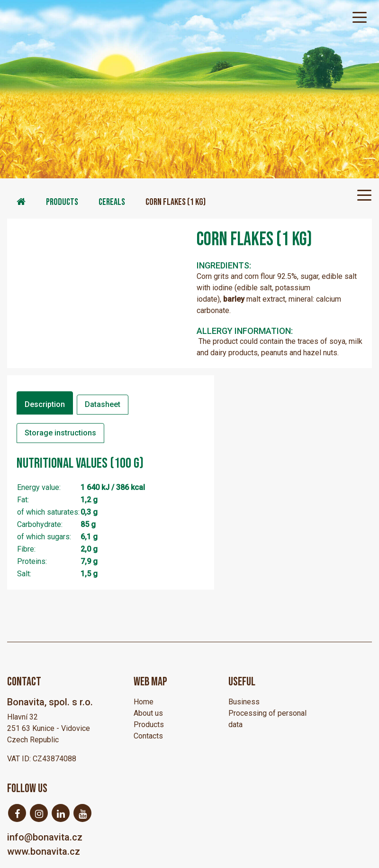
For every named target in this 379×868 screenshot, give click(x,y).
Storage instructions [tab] (60, 433)
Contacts (148, 736)
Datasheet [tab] (103, 404)
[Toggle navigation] (360, 17)
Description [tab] (45, 404)
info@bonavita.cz (45, 837)
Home (144, 702)
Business (244, 702)
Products (62, 202)
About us (148, 713)
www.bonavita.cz (44, 851)
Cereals (112, 202)
